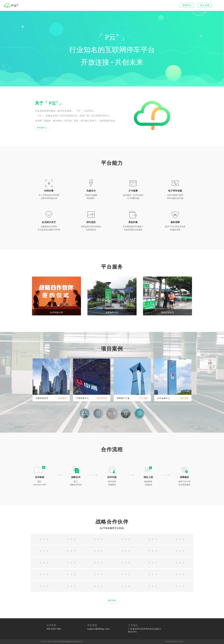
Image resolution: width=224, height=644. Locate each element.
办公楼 (112, 413)
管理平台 (187, 5)
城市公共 (98, 413)
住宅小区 (139, 413)
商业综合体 (85, 413)
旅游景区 (126, 413)
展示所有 (112, 600)
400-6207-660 (54, 629)
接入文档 (205, 5)
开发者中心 (42, 128)
